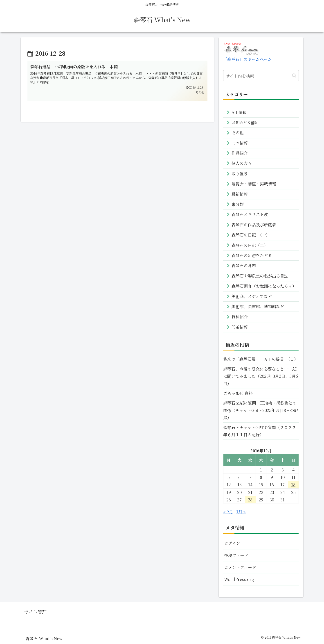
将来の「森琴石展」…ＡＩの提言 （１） (261, 359)
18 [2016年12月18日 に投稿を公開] (293, 485)
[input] (261, 76)
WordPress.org (239, 579)
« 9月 (228, 512)
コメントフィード (240, 567)
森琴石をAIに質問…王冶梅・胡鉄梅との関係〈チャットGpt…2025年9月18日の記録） (261, 410)
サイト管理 (35, 612)
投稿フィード (236, 555)
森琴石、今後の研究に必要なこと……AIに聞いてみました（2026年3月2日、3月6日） (261, 376)
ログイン (232, 543)
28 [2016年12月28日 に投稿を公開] (250, 500)
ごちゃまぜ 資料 (238, 393)
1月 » (241, 512)
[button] (294, 76)
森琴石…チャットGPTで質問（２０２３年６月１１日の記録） (260, 431)
